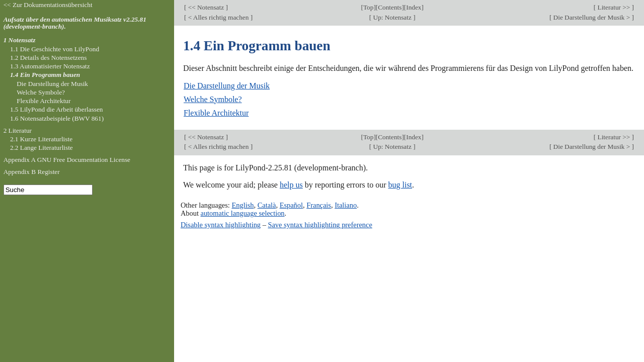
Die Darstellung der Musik (227, 86)
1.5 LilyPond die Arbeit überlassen (57, 109)
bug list (400, 185)
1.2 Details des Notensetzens (49, 58)
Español (291, 205)
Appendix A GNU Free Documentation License (67, 160)
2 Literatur (18, 130)
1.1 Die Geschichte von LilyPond (55, 49)
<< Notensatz (206, 7)
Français (319, 205)
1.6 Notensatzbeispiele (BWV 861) (57, 118)
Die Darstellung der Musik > (591, 17)
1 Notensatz (20, 40)
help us (291, 185)
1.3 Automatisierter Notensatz (50, 66)
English (243, 205)
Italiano (346, 205)
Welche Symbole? (213, 99)
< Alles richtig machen (218, 17)
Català (267, 205)
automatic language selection (243, 213)
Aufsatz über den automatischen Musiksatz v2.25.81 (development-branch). (75, 23)
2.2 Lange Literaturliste (42, 148)
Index (414, 7)
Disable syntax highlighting (221, 225)
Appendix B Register (32, 172)
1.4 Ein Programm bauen (45, 75)
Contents (390, 7)
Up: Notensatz (392, 17)
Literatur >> (614, 7)
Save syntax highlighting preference (320, 225)
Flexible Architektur (216, 113)
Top (368, 7)
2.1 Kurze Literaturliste (41, 139)
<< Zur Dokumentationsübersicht (48, 5)
